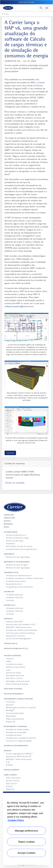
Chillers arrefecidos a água (17, 538)
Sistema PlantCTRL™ (15, 622)
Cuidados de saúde (14, 664)
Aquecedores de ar (14, 584)
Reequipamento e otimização (15, 726)
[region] (26, 828)
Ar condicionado (11, 532)
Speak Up (10, 789)
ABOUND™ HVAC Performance (19, 627)
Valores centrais (13, 781)
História (9, 786)
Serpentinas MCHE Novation (19, 756)
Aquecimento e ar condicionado (17, 562)
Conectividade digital (15, 713)
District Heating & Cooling (17, 684)
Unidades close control (16, 581)
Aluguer (10, 722)
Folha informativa (13, 778)
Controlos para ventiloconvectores (20, 633)
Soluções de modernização (17, 729)
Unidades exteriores (15, 595)
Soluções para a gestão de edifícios (21, 738)
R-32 (8, 762)
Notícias (7, 521)
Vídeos (6, 527)
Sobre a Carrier (10, 775)
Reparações (11, 716)
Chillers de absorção (15, 541)
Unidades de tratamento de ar (19, 575)
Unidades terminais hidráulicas (19, 587)
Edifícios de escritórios (16, 667)
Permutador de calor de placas (19, 546)
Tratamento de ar (11, 572)
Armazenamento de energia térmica (21, 549)
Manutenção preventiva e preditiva (21, 707)
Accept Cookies (26, 853)
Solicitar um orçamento (14, 694)
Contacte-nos (9, 518)
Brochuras (8, 524)
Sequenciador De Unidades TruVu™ (21, 624)
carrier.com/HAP (12, 303)
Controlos (10, 600)
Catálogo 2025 (11, 644)
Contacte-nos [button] (26, 2)
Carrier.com (9, 515)
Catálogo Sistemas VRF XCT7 (16, 649)
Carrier (41, 82)
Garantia (10, 705)
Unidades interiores (14, 597)
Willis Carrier (12, 783)
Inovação (8, 751)
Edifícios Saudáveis (12, 770)
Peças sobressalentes (15, 719)
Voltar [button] (10, 453)
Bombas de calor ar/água (17, 565)
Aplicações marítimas (15, 675)
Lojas (8, 670)
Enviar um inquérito (15, 483)
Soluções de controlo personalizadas (22, 630)
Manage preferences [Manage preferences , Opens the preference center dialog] (26, 831)
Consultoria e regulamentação (19, 741)
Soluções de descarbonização (16, 746)
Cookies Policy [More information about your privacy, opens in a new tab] (16, 820)
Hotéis (9, 661)
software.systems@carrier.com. (19, 306)
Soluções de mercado (12, 656)
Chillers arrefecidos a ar (16, 535)
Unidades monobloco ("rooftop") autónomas (25, 578)
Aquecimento (9, 554)
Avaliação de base (14, 735)
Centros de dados (13, 673)
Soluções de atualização (16, 732)
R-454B (9, 765)
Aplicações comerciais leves (18, 681)
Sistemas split (10, 605)
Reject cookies (26, 842)
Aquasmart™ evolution (16, 636)
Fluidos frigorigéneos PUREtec (19, 753)
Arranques (10, 702)
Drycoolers (10, 543)
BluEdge (10, 710)
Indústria (10, 659)
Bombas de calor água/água (18, 557)
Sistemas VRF (9, 592)
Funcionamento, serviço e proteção (18, 699)
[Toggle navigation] (41, 8)
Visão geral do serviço (13, 689)
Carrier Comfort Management (18, 638)
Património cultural (14, 678)
